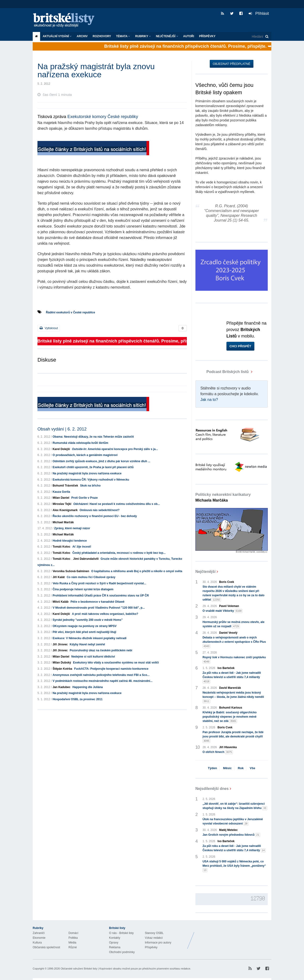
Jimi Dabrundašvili (86, 559)
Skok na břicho (90, 486)
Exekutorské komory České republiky (103, 117)
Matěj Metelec (228, 830)
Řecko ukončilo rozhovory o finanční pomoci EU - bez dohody (95, 516)
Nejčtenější (167, 36)
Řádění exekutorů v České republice (70, 312)
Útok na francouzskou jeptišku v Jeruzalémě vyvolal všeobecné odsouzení (233, 822)
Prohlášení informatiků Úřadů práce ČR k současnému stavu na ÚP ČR (101, 596)
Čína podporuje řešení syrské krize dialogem (83, 589)
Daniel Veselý (228, 633)
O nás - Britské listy (121, 933)
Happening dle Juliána (87, 687)
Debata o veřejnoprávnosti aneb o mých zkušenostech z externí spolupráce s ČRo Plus (234, 642)
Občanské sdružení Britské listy (79, 969)
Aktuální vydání (57, 36)
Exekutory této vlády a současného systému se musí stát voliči (116, 663)
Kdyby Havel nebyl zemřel (87, 644)
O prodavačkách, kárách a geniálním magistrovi (85, 455)
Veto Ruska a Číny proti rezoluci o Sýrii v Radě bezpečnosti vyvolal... (99, 583)
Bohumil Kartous (231, 708)
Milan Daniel (61, 498)
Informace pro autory (158, 943)
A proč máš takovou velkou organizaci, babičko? (105, 614)
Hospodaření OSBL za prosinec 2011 (77, 699)
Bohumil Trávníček (65, 486)
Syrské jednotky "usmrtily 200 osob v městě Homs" (88, 620)
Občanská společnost (46, 947)
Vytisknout (49, 328)
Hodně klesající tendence (70, 541)
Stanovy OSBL (154, 933)
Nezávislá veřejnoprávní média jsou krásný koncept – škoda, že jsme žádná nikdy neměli (233, 697)
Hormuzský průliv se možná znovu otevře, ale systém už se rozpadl (233, 624)
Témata (123, 36)
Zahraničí (39, 933)
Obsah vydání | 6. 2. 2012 (62, 429)
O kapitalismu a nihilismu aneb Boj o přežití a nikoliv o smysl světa (137, 571)
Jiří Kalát (59, 577)
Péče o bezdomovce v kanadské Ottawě (97, 602)
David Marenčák (230, 688)
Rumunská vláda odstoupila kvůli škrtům (80, 443)
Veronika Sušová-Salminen (71, 571)
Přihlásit (259, 13)
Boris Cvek (227, 582)
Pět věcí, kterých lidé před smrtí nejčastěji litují (84, 632)
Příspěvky (207, 36)
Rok (241, 768)
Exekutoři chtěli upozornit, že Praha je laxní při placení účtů (93, 467)
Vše (252, 768)
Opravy (114, 943)
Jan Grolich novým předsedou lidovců (231, 835)
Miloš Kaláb (60, 602)
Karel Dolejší (61, 449)
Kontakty (115, 938)
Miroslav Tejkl (62, 504)
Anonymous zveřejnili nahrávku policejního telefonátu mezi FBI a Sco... (101, 675)
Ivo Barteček (226, 668)
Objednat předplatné (232, 64)
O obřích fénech (218, 752)
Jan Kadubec (61, 687)
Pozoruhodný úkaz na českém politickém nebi (101, 650)
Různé (73, 947)
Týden (212, 768)
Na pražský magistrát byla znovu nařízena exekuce (87, 473)
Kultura (37, 943)
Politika (73, 938)
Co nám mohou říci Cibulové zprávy (91, 577)
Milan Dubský (62, 663)
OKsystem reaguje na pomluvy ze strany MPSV (84, 626)
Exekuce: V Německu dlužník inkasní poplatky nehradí (89, 638)
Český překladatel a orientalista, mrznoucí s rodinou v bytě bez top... (119, 553)
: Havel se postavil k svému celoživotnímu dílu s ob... (117, 504)
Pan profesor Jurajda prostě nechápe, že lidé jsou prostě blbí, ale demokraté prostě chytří (233, 737)
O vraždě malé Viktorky (223, 611)
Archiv (82, 36)
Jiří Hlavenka (228, 747)
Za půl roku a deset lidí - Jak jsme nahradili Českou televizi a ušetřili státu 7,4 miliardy (232, 677)
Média (72, 943)
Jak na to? (209, 400)
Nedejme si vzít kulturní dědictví (93, 657)
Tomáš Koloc (61, 547)
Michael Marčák (63, 522)
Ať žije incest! (82, 547)
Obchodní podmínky (122, 952)
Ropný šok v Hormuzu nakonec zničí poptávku (234, 660)
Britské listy (66, 20)
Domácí (73, 933)
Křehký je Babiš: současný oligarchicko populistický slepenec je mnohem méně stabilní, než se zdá (230, 717)
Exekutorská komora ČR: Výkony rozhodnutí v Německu (91, 480)
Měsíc (227, 768)
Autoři (189, 36)
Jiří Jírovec (60, 644)
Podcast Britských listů (223, 372)
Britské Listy (234, 937)
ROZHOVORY (102, 36)
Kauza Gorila (61, 492)
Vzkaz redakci (154, 938)
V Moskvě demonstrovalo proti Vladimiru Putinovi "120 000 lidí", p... (99, 608)
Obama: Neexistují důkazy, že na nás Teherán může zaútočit (93, 437)
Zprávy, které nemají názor (72, 528)
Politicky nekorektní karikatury (223, 497)
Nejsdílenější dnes (212, 789)
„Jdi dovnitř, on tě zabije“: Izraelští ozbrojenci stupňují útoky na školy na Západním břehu (235, 806)
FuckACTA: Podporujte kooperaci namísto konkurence (111, 669)
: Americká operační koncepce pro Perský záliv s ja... (115, 449)
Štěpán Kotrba (62, 669)
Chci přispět (240, 346)
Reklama (115, 947)
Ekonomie (39, 938)
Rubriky (143, 36)
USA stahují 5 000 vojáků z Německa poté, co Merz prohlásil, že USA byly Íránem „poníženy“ (234, 866)
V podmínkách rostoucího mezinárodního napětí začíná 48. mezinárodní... (102, 681)
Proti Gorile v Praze (85, 498)
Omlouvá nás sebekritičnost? (99, 510)
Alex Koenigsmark (65, 510)
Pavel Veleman (229, 606)
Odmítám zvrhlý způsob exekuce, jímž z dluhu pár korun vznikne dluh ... (101, 461)
